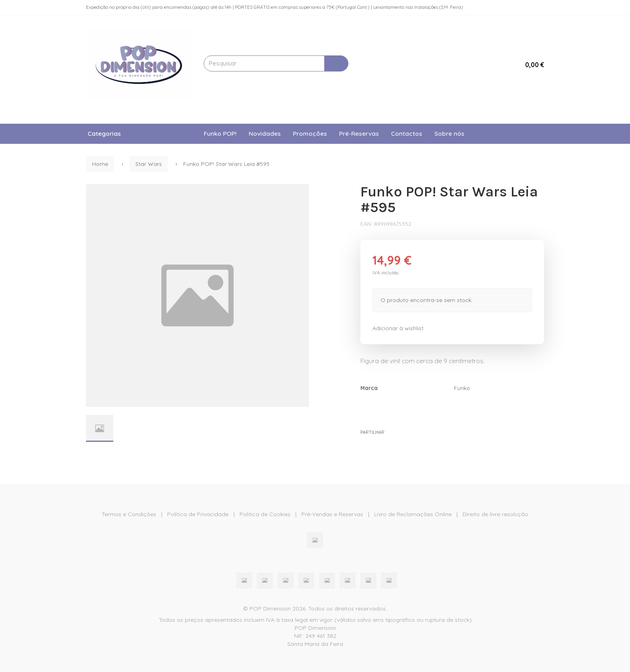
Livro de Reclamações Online (413, 514)
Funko (462, 388)
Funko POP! (220, 134)
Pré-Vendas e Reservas (332, 514)
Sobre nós (449, 134)
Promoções (310, 134)
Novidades (265, 134)
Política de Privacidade (198, 514)
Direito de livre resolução (495, 514)
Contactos (407, 134)
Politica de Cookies (265, 514)
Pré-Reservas (359, 134)
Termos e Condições (129, 514)
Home (100, 164)
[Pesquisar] (336, 63)
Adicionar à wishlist (398, 328)
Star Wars (149, 164)
